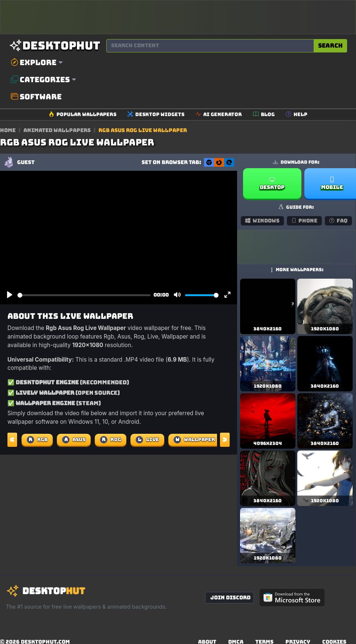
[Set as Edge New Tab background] (229, 162)
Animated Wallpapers (58, 130)
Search (330, 46)
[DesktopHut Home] (55, 46)
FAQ (338, 221)
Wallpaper (194, 440)
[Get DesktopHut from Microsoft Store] (292, 597)
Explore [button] (34, 63)
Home (8, 130)
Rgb (37, 440)
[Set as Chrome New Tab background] (209, 162)
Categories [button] (40, 80)
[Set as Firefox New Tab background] (219, 162)
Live (147, 440)
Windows (262, 221)
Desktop (272, 184)
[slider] (84, 295)
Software (36, 97)
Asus (74, 440)
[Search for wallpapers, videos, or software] (210, 46)
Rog (111, 440)
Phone (305, 221)
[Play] (10, 295)
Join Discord (230, 597)
